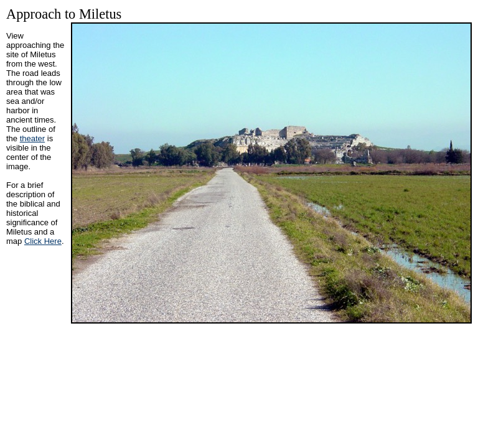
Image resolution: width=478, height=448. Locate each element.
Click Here (43, 241)
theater (32, 138)
